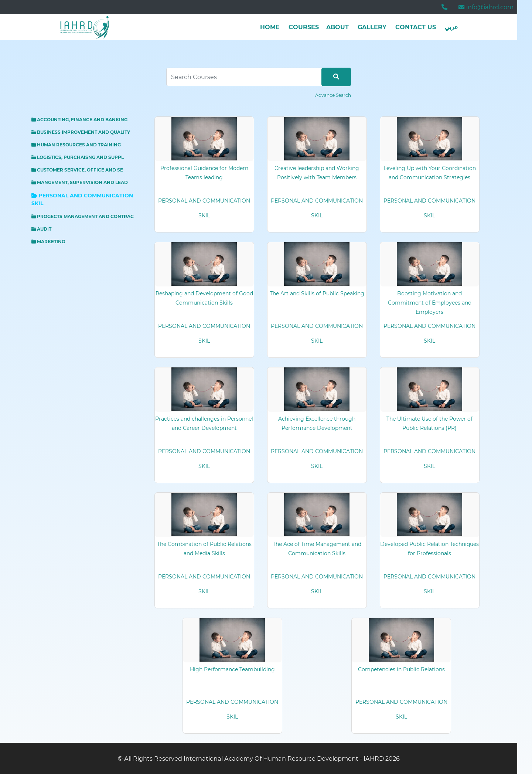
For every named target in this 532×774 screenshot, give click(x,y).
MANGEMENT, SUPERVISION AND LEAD (80, 182)
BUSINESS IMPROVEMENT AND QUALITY (81, 132)
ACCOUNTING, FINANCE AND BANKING (79, 120)
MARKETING (48, 242)
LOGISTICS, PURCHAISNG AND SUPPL (78, 157)
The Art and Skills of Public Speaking (317, 293)
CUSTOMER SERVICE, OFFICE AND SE (77, 170)
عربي (451, 27)
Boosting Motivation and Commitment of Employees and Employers (430, 303)
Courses (304, 27)
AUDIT (41, 229)
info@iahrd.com (486, 7)
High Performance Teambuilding (232, 669)
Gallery (372, 27)
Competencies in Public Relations (401, 669)
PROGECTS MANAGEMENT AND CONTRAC (83, 216)
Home (270, 27)
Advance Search (333, 95)
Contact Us (416, 27)
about (337, 27)
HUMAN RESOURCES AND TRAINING (76, 145)
